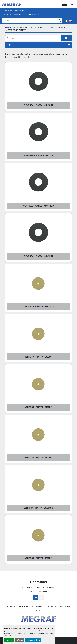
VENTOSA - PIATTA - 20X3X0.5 (39, 508)
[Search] (29, 21)
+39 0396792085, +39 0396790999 (40, 588)
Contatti (39, 611)
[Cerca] (33, 38)
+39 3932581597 (34, 15)
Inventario (11, 606)
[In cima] (41, 597)
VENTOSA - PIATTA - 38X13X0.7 (39, 206)
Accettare (9, 640)
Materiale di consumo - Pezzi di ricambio (37, 606)
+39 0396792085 (21, 11)
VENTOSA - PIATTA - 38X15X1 (39, 105)
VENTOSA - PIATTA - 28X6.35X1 (39, 306)
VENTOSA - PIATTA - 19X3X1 (39, 558)
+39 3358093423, (19, 15)
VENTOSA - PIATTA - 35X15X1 (39, 256)
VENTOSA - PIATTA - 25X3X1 (39, 357)
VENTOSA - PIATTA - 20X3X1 (39, 458)
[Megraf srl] (39, 619)
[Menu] (65, 4)
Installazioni (65, 606)
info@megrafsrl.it (40, 591)
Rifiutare (20, 640)
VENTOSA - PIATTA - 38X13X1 (39, 156)
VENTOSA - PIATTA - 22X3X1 (39, 407)
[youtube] (36, 597)
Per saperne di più (33, 640)
